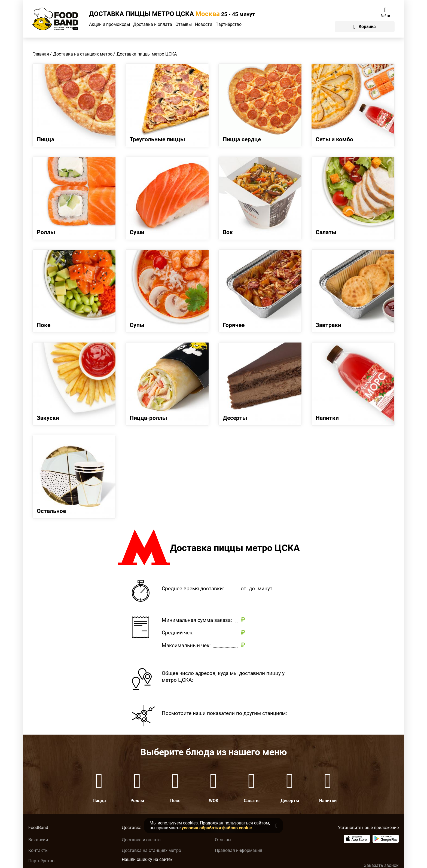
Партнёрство (228, 25)
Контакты (38, 850)
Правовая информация (239, 850)
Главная (41, 54)
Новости (204, 25)
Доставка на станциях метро (83, 54)
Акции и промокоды (109, 25)
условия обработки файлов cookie (217, 828)
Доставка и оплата (153, 25)
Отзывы (184, 25)
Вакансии (38, 840)
